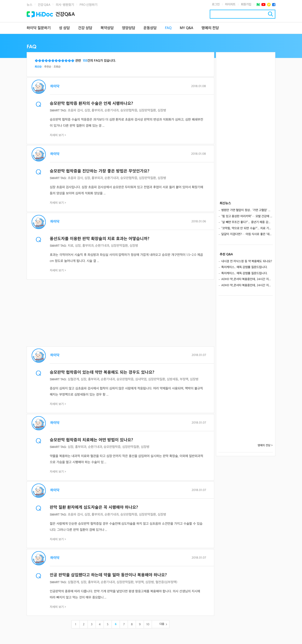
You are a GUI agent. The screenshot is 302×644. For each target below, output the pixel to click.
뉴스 (29, 5)
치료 (71, 246)
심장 (87, 110)
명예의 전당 (210, 28)
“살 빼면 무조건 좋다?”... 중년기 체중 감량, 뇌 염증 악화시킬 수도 (247, 222)
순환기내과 (112, 110)
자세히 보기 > (58, 135)
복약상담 (107, 28)
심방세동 (172, 379)
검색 (271, 14)
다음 (162, 624)
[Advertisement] (120, 313)
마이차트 (230, 4)
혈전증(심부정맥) (166, 582)
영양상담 (129, 28)
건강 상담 (85, 28)
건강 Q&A (44, 5)
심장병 (162, 110)
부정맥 (184, 379)
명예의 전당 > (265, 445)
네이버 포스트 (258, 5)
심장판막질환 (147, 110)
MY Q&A (187, 28)
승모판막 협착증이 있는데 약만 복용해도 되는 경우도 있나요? (102, 372)
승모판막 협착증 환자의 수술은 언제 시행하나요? (91, 104)
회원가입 (246, 4)
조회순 (57, 67)
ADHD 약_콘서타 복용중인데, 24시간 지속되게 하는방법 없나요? (247, 279)
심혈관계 (73, 379)
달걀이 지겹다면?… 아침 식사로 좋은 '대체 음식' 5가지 (247, 234)
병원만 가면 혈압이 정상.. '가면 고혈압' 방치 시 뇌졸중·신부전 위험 (247, 210)
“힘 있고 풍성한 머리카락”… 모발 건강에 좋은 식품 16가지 (247, 216)
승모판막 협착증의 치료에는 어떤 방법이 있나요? (91, 440)
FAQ (168, 28)
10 (148, 624)
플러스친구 (269, 5)
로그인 (216, 4)
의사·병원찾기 (65, 5)
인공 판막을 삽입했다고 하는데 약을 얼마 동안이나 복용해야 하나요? (108, 575)
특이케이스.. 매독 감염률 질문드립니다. (244, 267)
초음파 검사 (75, 110)
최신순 (38, 67)
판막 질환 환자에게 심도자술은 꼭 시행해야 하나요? (94, 507)
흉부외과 (97, 110)
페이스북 (274, 5)
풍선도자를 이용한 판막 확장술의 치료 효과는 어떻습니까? (100, 239)
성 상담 (64, 28)
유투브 (263, 5)
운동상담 (150, 28)
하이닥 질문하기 (39, 28)
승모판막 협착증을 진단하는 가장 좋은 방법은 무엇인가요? (100, 171)
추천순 (48, 67)
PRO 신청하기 (88, 5)
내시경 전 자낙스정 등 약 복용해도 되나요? (247, 261)
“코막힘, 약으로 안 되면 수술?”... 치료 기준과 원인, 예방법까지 (247, 228)
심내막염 (141, 379)
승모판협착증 (129, 110)
